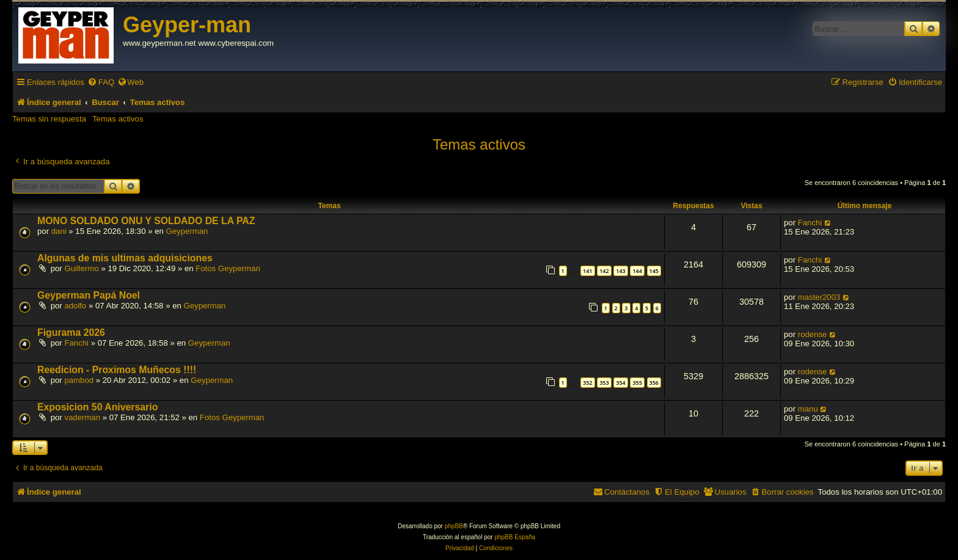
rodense (813, 334)
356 (654, 383)
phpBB (454, 526)
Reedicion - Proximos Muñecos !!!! (117, 370)
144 (637, 271)
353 (604, 383)
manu (808, 409)
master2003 (819, 297)
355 (637, 383)
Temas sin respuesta (49, 119)
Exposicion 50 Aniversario (97, 407)
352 (587, 383)
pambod (79, 380)
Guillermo (81, 268)
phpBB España (515, 537)
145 (654, 271)
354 (620, 383)
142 (604, 271)
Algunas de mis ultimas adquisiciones (125, 258)
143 (620, 271)
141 (587, 271)
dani (59, 231)
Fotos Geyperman (228, 268)
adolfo (75, 306)
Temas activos (118, 119)
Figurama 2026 (71, 333)
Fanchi (810, 223)
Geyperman (187, 231)
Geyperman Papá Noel (89, 295)
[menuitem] (101, 82)
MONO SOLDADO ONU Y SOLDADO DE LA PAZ (146, 221)
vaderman (82, 417)
